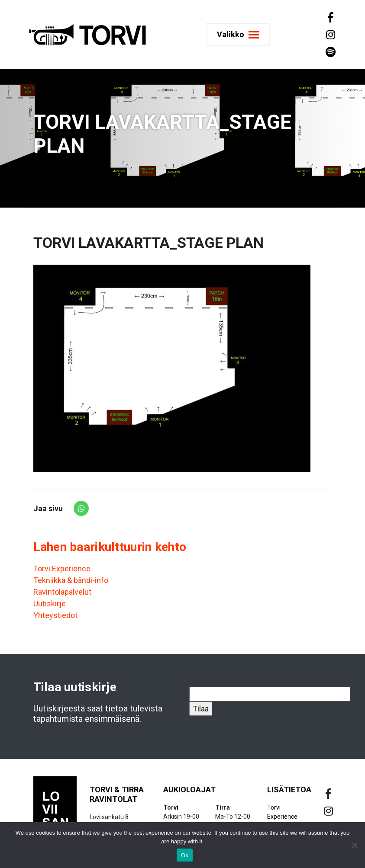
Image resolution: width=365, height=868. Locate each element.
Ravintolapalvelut (62, 592)
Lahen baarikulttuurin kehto (110, 547)
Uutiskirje (50, 604)
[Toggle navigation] (238, 35)
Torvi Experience (62, 569)
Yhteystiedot (55, 615)
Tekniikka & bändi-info (71, 580)
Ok (185, 855)
